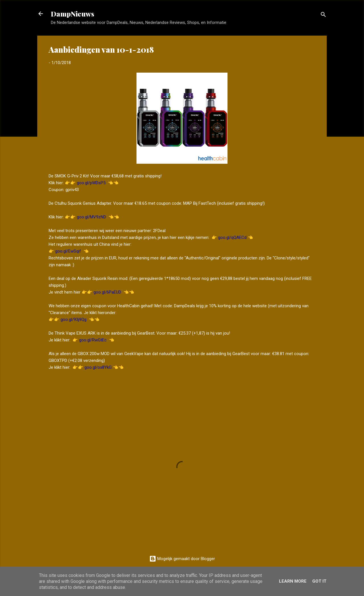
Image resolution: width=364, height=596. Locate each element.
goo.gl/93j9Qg (74, 319)
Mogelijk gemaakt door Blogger (182, 559)
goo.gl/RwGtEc (93, 340)
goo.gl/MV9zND (91, 217)
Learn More (293, 581)
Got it (319, 581)
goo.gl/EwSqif (68, 251)
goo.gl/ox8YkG (98, 367)
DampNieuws (73, 14)
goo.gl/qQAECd (232, 237)
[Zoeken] (323, 16)
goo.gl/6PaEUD (107, 292)
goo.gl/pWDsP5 (91, 183)
